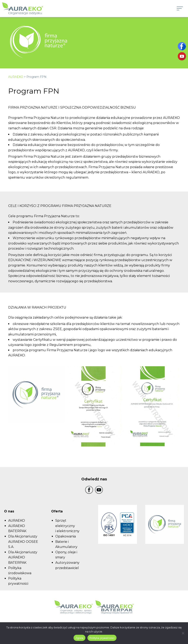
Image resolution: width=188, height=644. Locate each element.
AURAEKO (16, 77)
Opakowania (66, 536)
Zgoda (79, 638)
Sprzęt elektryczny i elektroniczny (67, 526)
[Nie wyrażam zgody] (183, 633)
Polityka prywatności (102, 638)
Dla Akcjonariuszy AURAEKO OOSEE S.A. (23, 542)
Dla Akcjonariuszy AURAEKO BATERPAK (23, 557)
